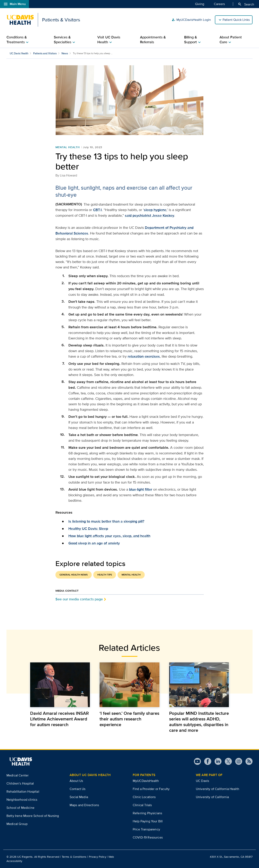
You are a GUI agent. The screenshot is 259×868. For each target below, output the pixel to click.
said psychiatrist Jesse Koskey (150, 215)
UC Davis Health (19, 53)
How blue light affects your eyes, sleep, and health (109, 536)
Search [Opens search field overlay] (246, 4)
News (65, 53)
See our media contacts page (79, 599)
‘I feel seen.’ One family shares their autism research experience (129, 719)
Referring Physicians (147, 813)
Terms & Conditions (74, 857)
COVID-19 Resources (148, 837)
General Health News (74, 575)
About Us (76, 781)
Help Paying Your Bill (148, 821)
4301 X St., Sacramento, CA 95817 (231, 857)
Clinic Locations (144, 797)
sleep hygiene (155, 210)
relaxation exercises (144, 356)
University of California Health (218, 789)
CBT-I (97, 210)
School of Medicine (20, 808)
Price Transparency (146, 829)
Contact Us (78, 789)
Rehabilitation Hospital (23, 791)
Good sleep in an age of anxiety (94, 543)
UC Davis (202, 781)
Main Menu (14, 4)
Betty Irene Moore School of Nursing (33, 816)
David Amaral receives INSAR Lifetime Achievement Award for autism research (59, 719)
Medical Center (18, 775)
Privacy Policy (98, 857)
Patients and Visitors (45, 53)
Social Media (79, 797)
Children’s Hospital (20, 783)
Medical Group (17, 824)
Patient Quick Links (236, 20)
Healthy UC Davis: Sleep (88, 529)
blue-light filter (141, 489)
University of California (212, 797)
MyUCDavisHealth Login (191, 20)
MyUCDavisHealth (146, 781)
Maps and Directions (84, 805)
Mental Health (68, 147)
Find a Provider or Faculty (151, 789)
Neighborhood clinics (22, 800)
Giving (200, 4)
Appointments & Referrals (153, 40)
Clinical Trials (142, 805)
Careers (219, 4)
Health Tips (105, 575)
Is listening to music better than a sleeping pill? (106, 521)
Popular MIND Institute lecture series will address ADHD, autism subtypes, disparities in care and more (199, 722)
